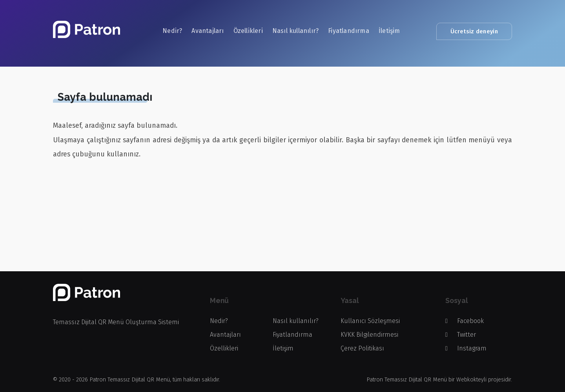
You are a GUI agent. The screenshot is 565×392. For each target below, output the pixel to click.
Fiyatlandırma (349, 31)
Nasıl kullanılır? (295, 31)
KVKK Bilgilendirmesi (369, 335)
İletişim (389, 31)
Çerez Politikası (362, 348)
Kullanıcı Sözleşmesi (370, 321)
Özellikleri (248, 31)
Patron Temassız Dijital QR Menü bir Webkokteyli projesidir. (439, 380)
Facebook (465, 321)
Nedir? (172, 31)
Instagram (466, 348)
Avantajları (208, 31)
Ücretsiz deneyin (474, 31)
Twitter (461, 335)
